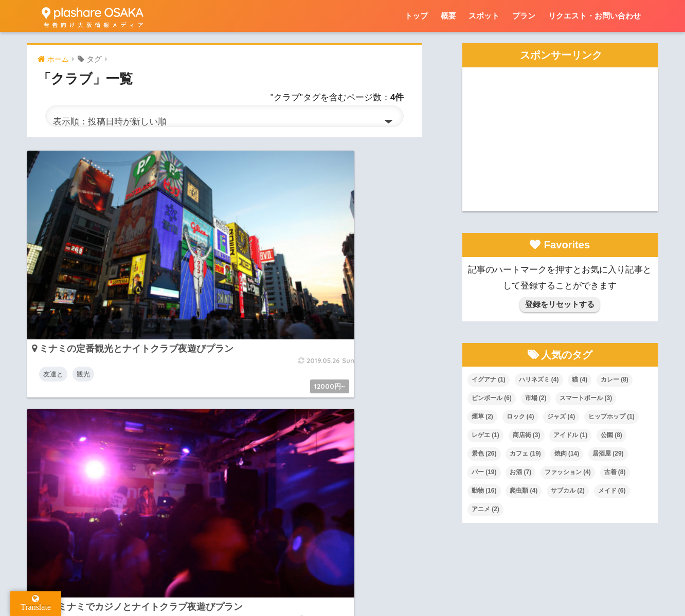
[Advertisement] (560, 139)
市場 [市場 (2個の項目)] (536, 398)
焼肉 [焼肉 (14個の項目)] (567, 454)
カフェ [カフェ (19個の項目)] (525, 454)
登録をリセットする (560, 304)
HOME (343, 564)
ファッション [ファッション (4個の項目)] (568, 472)
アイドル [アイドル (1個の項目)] (570, 435)
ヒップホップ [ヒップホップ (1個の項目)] (611, 416)
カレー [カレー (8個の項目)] (615, 379)
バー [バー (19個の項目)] (484, 472)
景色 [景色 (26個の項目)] (484, 454)
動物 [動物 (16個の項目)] (484, 491)
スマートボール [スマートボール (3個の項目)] (586, 398)
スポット (484, 16)
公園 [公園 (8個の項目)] (611, 435)
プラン (524, 16)
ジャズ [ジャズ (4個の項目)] (561, 416)
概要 (448, 16)
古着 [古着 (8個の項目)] (615, 472)
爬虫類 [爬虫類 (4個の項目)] (524, 491)
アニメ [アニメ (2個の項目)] (485, 509)
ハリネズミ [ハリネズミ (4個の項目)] (539, 379)
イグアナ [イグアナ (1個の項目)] (489, 379)
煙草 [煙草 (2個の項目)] (482, 416)
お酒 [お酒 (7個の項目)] (520, 472)
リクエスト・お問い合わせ (594, 16)
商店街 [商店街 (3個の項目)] (527, 435)
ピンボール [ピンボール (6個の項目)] (492, 398)
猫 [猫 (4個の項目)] (580, 379)
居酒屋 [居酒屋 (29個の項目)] (608, 454)
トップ (416, 16)
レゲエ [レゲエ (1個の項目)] (485, 435)
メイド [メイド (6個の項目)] (612, 491)
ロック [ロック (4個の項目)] (520, 416)
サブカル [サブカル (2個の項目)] (568, 491)
